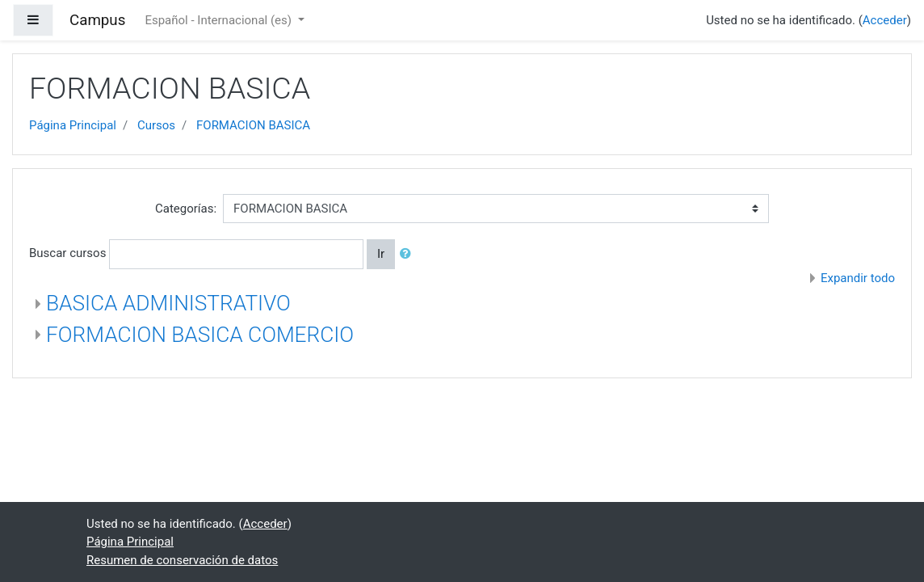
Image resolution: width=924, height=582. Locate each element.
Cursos (156, 125)
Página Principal (73, 125)
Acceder (885, 20)
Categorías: (186, 209)
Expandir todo (858, 278)
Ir (381, 254)
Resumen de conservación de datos (182, 560)
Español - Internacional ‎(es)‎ (219, 20)
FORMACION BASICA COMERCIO (200, 335)
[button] (409, 254)
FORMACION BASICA (253, 125)
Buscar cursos (67, 253)
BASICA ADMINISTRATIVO (168, 303)
